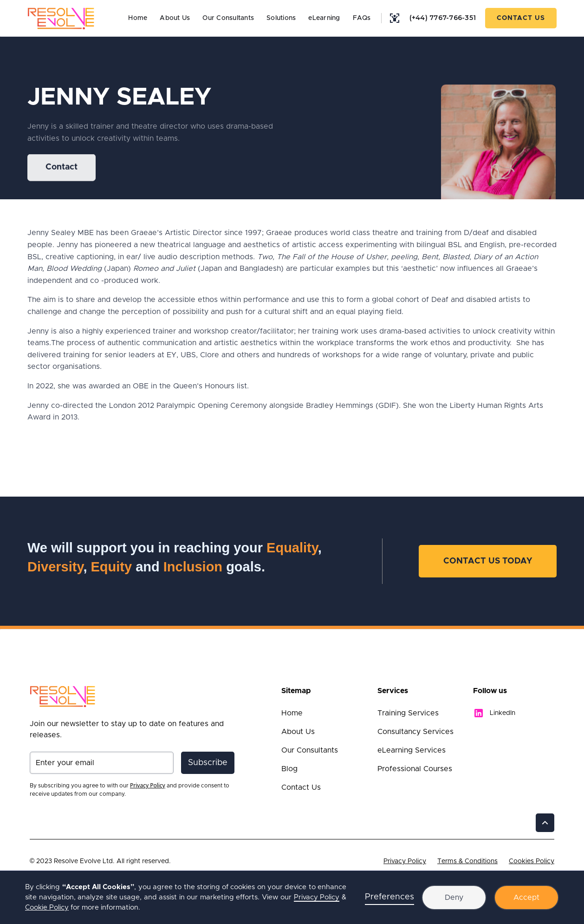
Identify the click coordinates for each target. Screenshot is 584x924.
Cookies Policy (532, 861)
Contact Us (521, 18)
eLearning (324, 18)
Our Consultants (228, 18)
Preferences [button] (389, 897)
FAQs (362, 18)
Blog (289, 769)
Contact (62, 168)
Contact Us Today (488, 561)
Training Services (408, 713)
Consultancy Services (415, 732)
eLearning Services (412, 750)
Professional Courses (415, 769)
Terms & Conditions (467, 861)
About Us (175, 18)
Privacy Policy (405, 861)
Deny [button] (454, 898)
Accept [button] (526, 898)
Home (138, 18)
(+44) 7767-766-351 (443, 18)
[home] (61, 18)
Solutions (281, 18)
